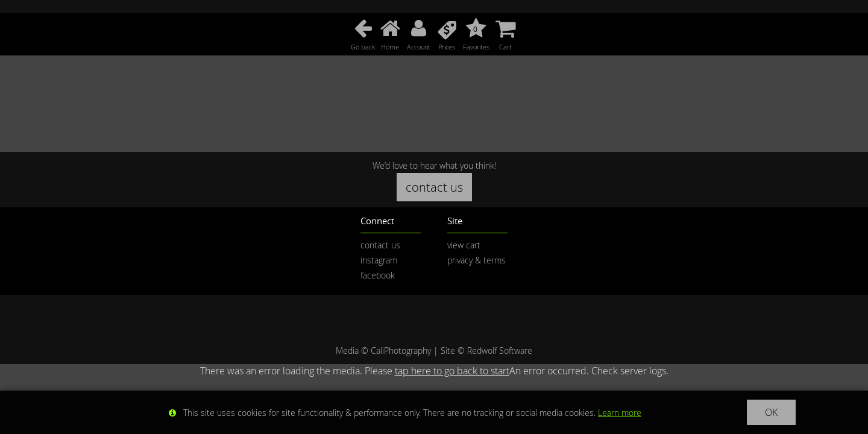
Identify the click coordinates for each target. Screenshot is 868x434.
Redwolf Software (500, 351)
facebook (378, 275)
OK (771, 412)
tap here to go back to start (452, 371)
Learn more (620, 413)
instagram (379, 260)
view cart (464, 245)
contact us (434, 187)
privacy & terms (476, 260)
